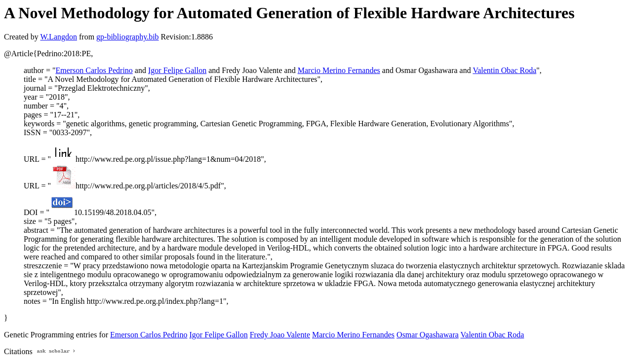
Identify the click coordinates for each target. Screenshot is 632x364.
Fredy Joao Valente (280, 335)
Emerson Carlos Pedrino (94, 70)
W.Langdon (59, 37)
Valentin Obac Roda (504, 70)
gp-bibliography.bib (128, 37)
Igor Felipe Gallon (177, 70)
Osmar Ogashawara (428, 335)
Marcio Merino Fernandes (339, 70)
